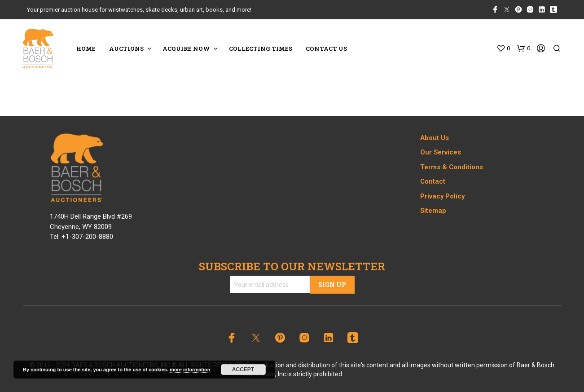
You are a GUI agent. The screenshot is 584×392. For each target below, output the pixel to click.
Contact (433, 181)
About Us (435, 138)
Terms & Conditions (452, 167)
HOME (86, 48)
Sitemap (433, 211)
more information (190, 370)
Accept (243, 370)
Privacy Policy (442, 196)
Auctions (126, 48)
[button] (503, 48)
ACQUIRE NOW (186, 48)
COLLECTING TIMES (261, 48)
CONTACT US (326, 48)
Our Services (441, 152)
